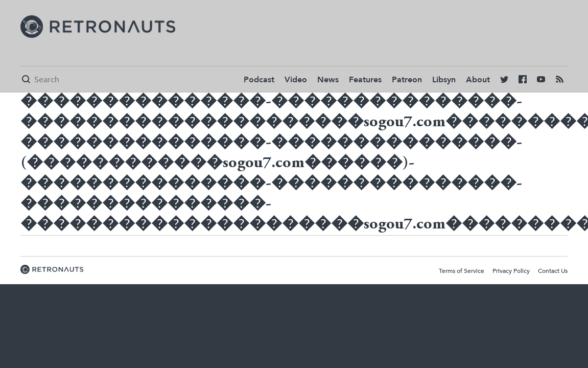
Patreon (407, 80)
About (478, 80)
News (328, 80)
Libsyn (444, 80)
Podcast (259, 80)
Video (296, 80)
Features (365, 80)
